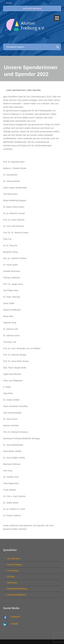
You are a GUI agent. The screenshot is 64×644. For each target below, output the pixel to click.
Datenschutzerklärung (17, 589)
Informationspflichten (16, 595)
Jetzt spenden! (14, 559)
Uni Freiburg (13, 571)
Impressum (12, 583)
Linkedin (14, 624)
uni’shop (11, 577)
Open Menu (57, 18)
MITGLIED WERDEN (32, 9)
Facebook (15, 617)
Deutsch (9, 3)
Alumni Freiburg (14, 565)
